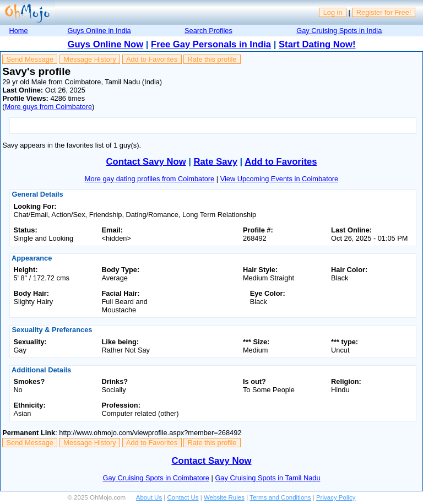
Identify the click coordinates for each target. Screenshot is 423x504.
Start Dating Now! (317, 44)
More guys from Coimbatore (48, 107)
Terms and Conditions (280, 497)
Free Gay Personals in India (211, 44)
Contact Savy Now (146, 162)
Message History (90, 59)
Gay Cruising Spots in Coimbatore (156, 478)
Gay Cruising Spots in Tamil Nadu (267, 478)
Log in (333, 12)
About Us (149, 497)
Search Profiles (208, 31)
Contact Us (183, 497)
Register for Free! (384, 12)
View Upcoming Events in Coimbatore (280, 179)
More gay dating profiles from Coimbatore (150, 179)
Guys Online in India (99, 31)
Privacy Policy (336, 497)
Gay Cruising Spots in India (339, 31)
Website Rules (224, 497)
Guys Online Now (106, 44)
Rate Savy (216, 162)
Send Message (30, 59)
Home (18, 31)
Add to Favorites (152, 59)
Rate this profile (212, 59)
